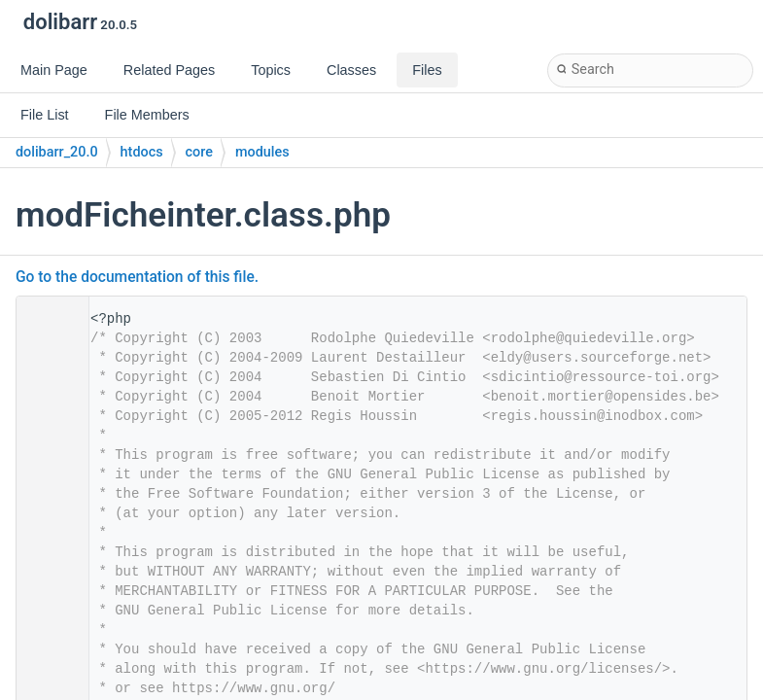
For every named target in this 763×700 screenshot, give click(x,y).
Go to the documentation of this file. (137, 277)
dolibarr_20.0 (57, 152)
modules (262, 152)
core (199, 152)
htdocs (142, 152)
